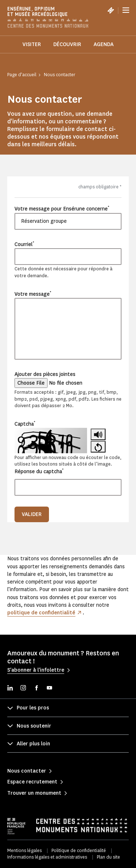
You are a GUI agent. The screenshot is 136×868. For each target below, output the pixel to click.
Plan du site (108, 857)
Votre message (33, 294)
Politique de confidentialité (79, 850)
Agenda (104, 44)
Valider (32, 514)
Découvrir (67, 44)
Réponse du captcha (39, 471)
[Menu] (126, 10)
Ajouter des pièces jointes (45, 374)
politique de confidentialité (41, 613)
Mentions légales (24, 850)
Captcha (25, 424)
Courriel (24, 244)
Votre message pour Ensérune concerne (62, 209)
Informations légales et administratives (47, 857)
